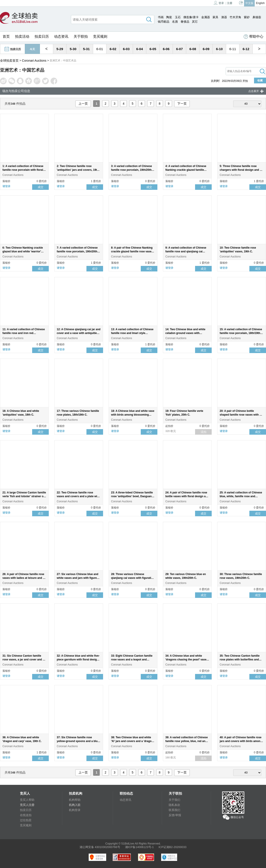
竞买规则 (100, 36)
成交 (41, 187)
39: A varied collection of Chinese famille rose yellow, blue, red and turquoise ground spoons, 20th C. (187, 741)
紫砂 (247, 17)
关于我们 (174, 800)
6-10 (219, 49)
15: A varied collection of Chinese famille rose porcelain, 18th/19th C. (241, 333)
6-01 (100, 49)
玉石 (178, 17)
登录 (219, 3)
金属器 (206, 17)
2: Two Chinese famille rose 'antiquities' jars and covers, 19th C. (78, 170)
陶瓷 (169, 17)
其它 (195, 22)
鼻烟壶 (257, 17)
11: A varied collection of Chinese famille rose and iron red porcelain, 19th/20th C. (24, 333)
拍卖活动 (22, 36)
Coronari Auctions (34, 61)
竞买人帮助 (27, 800)
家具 (215, 17)
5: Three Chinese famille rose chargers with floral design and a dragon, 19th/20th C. (240, 170)
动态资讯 (61, 36)
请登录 (6, 186)
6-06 (166, 49)
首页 (6, 36)
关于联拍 (81, 36)
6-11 (233, 49)
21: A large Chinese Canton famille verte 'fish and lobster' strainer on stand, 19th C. (24, 496)
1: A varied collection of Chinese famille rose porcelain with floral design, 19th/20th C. (23, 170)
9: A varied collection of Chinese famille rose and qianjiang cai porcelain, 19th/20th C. (186, 251)
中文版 (249, 3)
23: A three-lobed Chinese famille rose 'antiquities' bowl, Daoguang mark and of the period (132, 496)
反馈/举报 (175, 815)
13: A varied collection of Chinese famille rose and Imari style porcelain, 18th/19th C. (132, 333)
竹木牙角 (235, 17)
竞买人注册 (27, 805)
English (260, 3)
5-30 (73, 49)
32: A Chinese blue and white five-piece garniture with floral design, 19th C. (78, 660)
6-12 (246, 49)
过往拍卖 (26, 820)
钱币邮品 (164, 22)
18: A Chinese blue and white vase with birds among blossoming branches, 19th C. (133, 415)
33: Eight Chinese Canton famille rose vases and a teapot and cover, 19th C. (132, 660)
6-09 (206, 49)
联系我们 (174, 810)
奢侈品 (185, 22)
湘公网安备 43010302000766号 (100, 847)
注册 (230, 3)
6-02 (113, 49)
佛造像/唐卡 (191, 17)
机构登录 (75, 810)
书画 (161, 17)
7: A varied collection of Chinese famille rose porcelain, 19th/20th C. (77, 251)
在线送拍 (26, 815)
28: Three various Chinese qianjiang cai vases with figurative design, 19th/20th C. (133, 578)
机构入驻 (75, 805)
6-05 (153, 49)
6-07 (179, 49)
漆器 (224, 17)
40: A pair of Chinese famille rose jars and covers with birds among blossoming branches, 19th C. (241, 741)
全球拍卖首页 (9, 61)
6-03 (126, 49)
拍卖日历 (42, 36)
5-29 (60, 49)
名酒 (175, 22)
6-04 (139, 49)
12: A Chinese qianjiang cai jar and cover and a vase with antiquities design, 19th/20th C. (79, 333)
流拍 (203, 432)
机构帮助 (75, 800)
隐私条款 (174, 805)
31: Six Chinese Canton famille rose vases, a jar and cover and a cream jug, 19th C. (23, 660)
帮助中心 (253, 37)
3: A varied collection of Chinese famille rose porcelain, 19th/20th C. (132, 170)
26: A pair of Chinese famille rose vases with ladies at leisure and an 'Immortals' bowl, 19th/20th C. (24, 578)
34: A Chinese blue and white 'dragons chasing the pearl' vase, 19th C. (186, 660)
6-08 (193, 49)
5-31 (86, 49)
